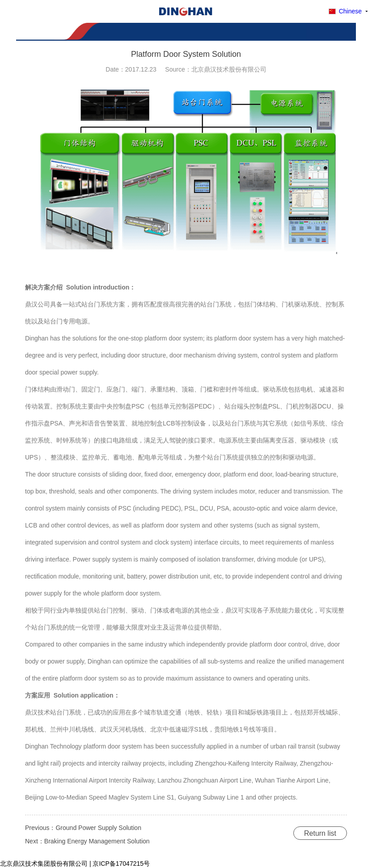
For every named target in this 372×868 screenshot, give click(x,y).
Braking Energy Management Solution (97, 841)
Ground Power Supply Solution (98, 828)
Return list (320, 833)
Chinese (350, 11)
